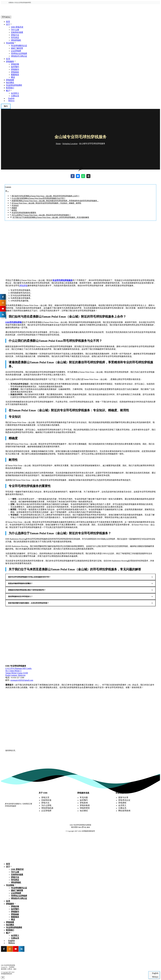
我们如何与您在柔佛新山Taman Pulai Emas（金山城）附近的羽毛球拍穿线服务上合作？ (46, 196)
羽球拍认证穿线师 (19, 53)
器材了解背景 (17, 48)
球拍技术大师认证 (19, 56)
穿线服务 (11, 61)
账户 (9, 91)
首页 (8, 22)
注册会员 (15, 96)
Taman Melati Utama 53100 (17, 673)
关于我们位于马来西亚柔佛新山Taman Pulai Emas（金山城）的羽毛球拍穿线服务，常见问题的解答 (51, 217)
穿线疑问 (15, 69)
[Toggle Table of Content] (7, 192)
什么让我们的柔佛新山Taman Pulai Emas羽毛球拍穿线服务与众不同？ (39, 198)
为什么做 (15, 30)
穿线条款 (15, 72)
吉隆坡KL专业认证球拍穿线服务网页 (20, 3)
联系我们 (10, 88)
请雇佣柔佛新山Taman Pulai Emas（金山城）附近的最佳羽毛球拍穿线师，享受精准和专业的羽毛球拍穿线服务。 (55, 201)
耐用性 (14, 210)
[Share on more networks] (88, 176)
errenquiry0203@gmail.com (22, 680)
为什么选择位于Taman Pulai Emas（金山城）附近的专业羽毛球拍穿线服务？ (41, 215)
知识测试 (10, 83)
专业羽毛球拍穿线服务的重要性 (24, 213)
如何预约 (15, 67)
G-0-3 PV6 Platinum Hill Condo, (19, 668)
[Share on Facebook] (73, 176)
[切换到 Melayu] (83, 101)
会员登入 (15, 93)
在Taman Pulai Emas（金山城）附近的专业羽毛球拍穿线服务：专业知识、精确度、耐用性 (46, 203)
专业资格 (11, 43)
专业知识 (15, 205)
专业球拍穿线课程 (14, 85)
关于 (9, 24)
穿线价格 (15, 64)
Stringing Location (70, 144)
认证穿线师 (16, 51)
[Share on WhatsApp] (83, 176)
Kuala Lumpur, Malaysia (15, 675)
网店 (13, 77)
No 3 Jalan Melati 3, (14, 671)
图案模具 (15, 75)
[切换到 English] (83, 98)
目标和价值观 (17, 32)
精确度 (14, 208)
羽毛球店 (15, 38)
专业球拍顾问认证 (19, 46)
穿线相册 (10, 80)
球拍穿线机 (16, 40)
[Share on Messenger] (78, 176)
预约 (6, 106)
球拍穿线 (23, 286)
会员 (8, 59)
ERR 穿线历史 (17, 27)
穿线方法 (15, 35)
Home (58, 144)
